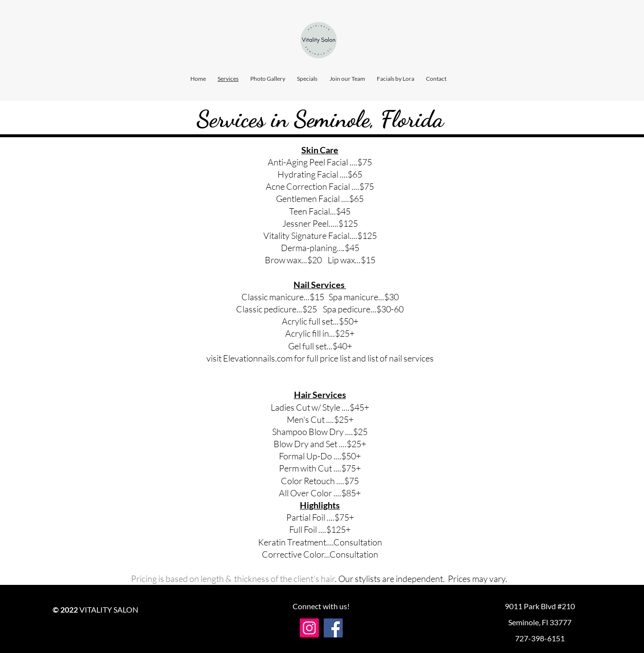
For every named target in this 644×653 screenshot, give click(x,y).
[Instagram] (309, 628)
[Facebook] (333, 628)
